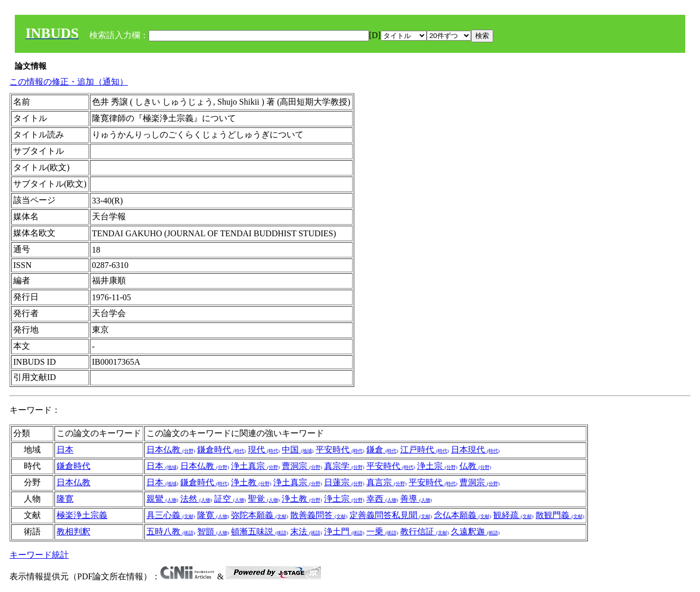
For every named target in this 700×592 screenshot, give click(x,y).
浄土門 (344, 531)
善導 (416, 499)
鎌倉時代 (222, 450)
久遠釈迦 (475, 531)
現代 (264, 450)
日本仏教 (171, 450)
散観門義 (560, 515)
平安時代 (340, 450)
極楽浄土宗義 (82, 515)
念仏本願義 (463, 515)
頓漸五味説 (260, 531)
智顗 (213, 531)
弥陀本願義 (260, 515)
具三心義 (171, 515)
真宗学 (344, 466)
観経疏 (513, 515)
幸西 (382, 499)
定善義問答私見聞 (391, 515)
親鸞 (162, 499)
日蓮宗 (344, 482)
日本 (65, 450)
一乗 (382, 531)
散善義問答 (319, 515)
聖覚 (264, 499)
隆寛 (65, 499)
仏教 (475, 466)
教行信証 (425, 531)
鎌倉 (382, 450)
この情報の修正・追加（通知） (69, 82)
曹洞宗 (302, 466)
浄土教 (251, 482)
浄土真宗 (255, 466)
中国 (298, 450)
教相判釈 (73, 531)
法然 (196, 499)
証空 (230, 499)
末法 (306, 531)
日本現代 (475, 450)
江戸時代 (425, 450)
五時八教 (171, 531)
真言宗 (386, 482)
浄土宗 (437, 466)
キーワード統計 (39, 555)
